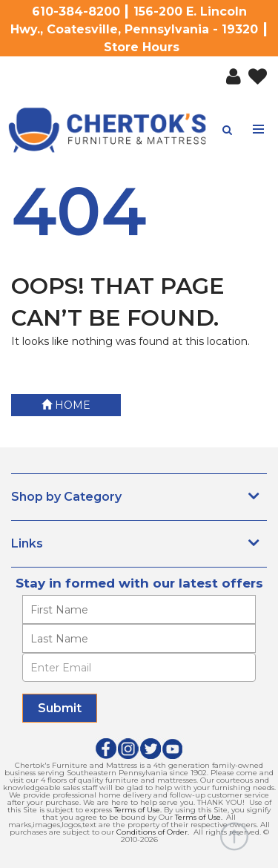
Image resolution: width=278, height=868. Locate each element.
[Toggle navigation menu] (259, 129)
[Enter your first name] (139, 609)
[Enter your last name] (139, 638)
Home (66, 405)
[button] (230, 73)
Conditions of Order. (153, 832)
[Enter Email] (139, 667)
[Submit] (60, 708)
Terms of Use (137, 810)
